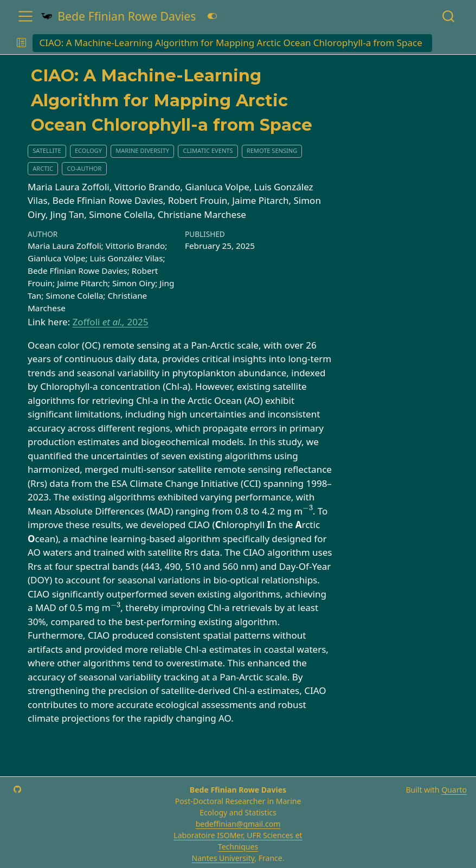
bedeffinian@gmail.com (238, 824)
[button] (21, 43)
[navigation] (451, 43)
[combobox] (449, 16)
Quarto (454, 790)
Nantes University (223, 858)
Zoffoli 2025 (111, 322)
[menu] (25, 16)
